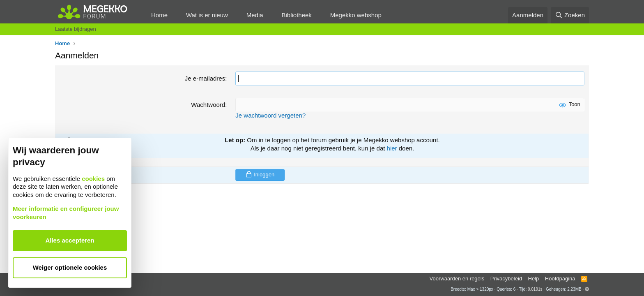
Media (255, 15)
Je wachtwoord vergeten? (270, 115)
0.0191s (535, 289)
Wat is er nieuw (207, 15)
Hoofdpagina (560, 279)
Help (534, 279)
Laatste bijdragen (76, 29)
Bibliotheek (296, 15)
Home (159, 15)
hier (392, 148)
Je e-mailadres (205, 78)
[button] (174, 15)
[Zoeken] (570, 15)
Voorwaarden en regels (457, 279)
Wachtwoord (208, 105)
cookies (93, 179)
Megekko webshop (356, 15)
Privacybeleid (506, 279)
